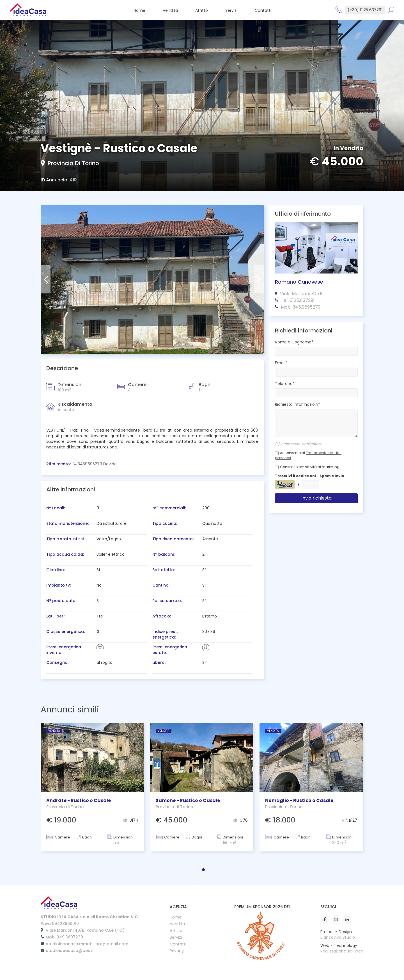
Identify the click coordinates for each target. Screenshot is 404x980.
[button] (203, 870)
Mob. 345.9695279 (301, 307)
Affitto (176, 931)
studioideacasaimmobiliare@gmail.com (87, 944)
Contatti (178, 944)
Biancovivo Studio (338, 937)
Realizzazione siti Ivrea (342, 951)
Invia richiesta (316, 498)
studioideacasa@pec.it (70, 951)
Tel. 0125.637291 (298, 300)
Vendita (177, 924)
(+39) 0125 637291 (365, 10)
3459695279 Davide (95, 464)
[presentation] (46, 279)
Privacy (177, 951)
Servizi (176, 938)
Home (176, 918)
